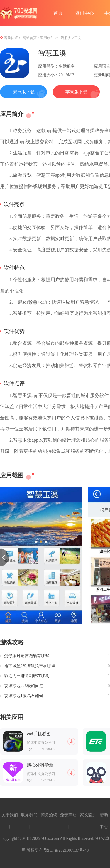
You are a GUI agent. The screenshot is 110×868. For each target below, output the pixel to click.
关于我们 (10, 815)
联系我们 (29, 815)
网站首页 (30, 38)
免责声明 (68, 815)
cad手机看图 (39, 734)
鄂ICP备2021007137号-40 (66, 850)
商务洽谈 (49, 815)
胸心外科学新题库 (42, 765)
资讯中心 (84, 13)
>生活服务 (63, 38)
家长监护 (88, 815)
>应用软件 (46, 38)
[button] (4, 557)
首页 (58, 13)
